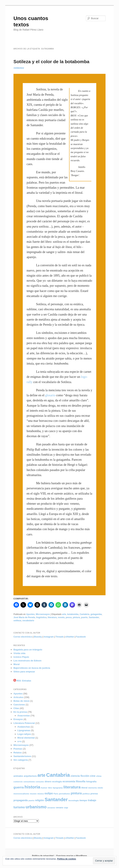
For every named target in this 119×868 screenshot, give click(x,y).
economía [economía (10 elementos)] (69, 781)
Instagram (49, 637)
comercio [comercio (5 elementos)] (18, 782)
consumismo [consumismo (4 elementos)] (29, 782)
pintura (76, 617)
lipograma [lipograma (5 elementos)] (58, 788)
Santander (94, 617)
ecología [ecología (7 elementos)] (57, 782)
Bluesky (38, 637)
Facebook (81, 637)
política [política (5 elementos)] (86, 794)
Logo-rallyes (24, 734)
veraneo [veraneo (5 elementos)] (51, 808)
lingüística (41, 617)
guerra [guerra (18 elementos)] (19, 787)
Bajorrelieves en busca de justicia (32, 668)
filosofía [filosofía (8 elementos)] (81, 781)
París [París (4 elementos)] (56, 794)
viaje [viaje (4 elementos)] (66, 808)
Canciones (19, 705)
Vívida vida (19, 653)
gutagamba (96, 614)
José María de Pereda (24, 617)
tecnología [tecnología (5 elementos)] (74, 800)
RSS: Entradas (22, 681)
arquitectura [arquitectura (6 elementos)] (30, 776)
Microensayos (43, 614)
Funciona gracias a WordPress (72, 856)
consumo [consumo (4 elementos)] (40, 782)
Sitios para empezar (24, 672)
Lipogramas (24, 730)
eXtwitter (70, 637)
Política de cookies (66, 859)
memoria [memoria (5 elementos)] (92, 788)
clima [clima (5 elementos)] (99, 776)
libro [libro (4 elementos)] (50, 788)
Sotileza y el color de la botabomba (51, 62)
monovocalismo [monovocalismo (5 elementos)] (21, 794)
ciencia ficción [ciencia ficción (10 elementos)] (80, 776)
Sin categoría (21, 760)
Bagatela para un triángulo (28, 650)
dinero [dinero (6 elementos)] (48, 782)
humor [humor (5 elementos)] (44, 788)
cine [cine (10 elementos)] (93, 776)
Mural (17, 664)
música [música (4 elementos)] (41, 794)
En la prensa (20, 712)
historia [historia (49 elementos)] (32, 787)
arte (64, 614)
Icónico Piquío (21, 657)
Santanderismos (22, 756)
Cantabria (84, 614)
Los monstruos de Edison (27, 661)
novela (61, 617)
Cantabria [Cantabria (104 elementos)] (58, 775)
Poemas (18, 749)
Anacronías (24, 716)
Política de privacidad (43, 856)
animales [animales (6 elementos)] (18, 776)
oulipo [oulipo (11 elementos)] (49, 793)
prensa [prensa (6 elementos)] (94, 794)
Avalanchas (24, 727)
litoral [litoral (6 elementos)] (84, 788)
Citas (16, 708)
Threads (60, 637)
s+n (20, 741)
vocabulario (28, 621)
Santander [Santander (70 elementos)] (56, 800)
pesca (69, 617)
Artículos (18, 697)
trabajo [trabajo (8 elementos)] (92, 800)
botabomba (73, 614)
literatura (52, 617)
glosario (50, 395)
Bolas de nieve (21, 701)
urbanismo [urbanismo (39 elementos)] (36, 807)
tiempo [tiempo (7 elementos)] (83, 800)
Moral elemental (26, 738)
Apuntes (30, 614)
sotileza (17, 621)
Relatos (18, 753)
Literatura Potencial (24, 723)
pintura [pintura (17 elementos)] (76, 793)
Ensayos (18, 719)
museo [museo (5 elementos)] (33, 794)
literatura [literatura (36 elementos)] (72, 787)
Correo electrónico (23, 637)
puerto (84, 617)
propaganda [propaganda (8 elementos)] (21, 800)
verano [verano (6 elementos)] (59, 808)
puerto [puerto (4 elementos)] (31, 800)
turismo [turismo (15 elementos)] (19, 807)
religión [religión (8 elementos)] (39, 800)
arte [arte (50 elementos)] (41, 775)
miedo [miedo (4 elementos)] (100, 788)
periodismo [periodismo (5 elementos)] (65, 794)
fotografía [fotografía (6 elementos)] (91, 782)
